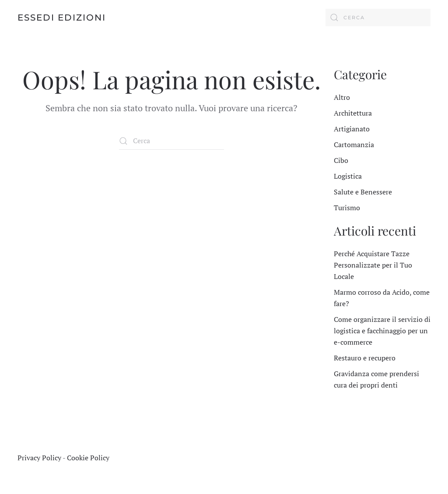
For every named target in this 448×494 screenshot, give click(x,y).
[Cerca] (378, 18)
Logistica (348, 176)
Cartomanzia (354, 145)
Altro (342, 97)
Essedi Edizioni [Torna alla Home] (62, 18)
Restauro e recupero (365, 358)
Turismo (347, 208)
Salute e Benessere (363, 192)
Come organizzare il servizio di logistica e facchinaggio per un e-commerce (382, 331)
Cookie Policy (88, 458)
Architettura (353, 113)
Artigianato (352, 129)
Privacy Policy (39, 458)
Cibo (341, 160)
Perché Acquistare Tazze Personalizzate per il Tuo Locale (373, 265)
